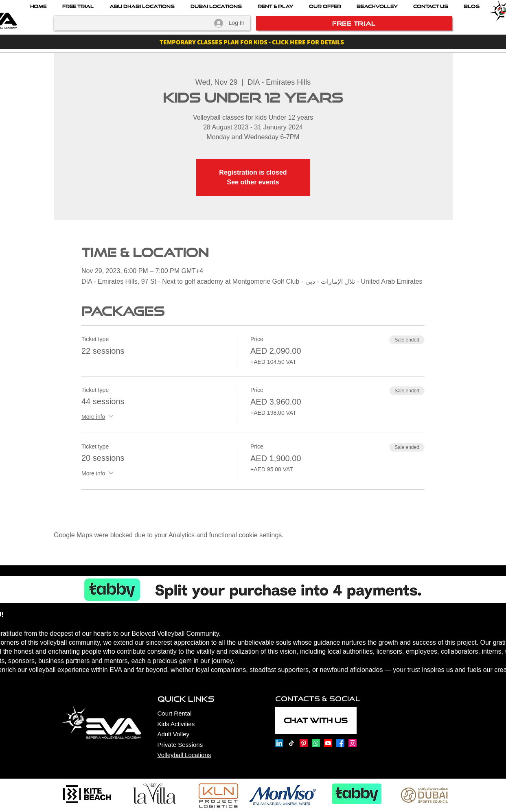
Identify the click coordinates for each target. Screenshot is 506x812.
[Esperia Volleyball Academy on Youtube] (328, 743)
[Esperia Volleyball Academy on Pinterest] (304, 743)
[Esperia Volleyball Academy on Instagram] (353, 743)
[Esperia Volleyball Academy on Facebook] (340, 743)
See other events (253, 182)
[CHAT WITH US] (316, 721)
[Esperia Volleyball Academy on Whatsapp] (316, 743)
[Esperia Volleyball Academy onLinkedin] (279, 743)
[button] (325, 7)
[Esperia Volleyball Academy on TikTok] (291, 743)
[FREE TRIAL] (354, 23)
